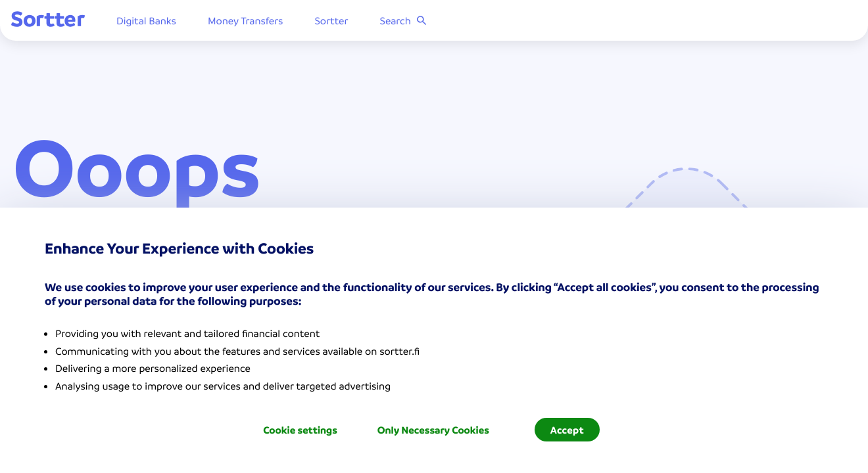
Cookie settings (300, 430)
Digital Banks (148, 23)
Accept (567, 430)
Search (405, 23)
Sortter (334, 23)
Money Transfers (248, 23)
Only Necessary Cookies (433, 430)
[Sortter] (50, 23)
